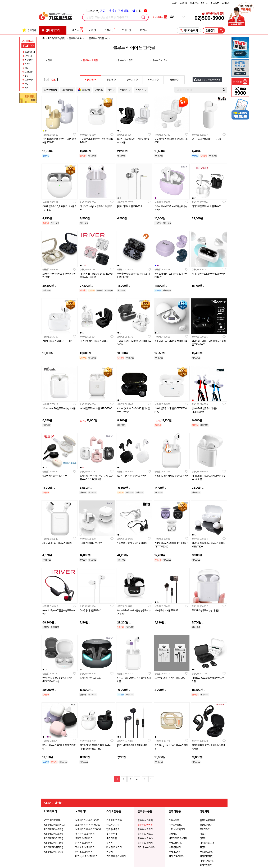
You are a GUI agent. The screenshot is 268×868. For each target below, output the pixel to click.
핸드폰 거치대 (113, 825)
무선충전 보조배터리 (85, 834)
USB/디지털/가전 (57, 38)
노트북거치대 (175, 847)
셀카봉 (110, 843)
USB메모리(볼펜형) (54, 847)
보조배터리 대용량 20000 (88, 829)
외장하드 (173, 834)
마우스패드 (174, 820)
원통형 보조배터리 (84, 843)
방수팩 (110, 852)
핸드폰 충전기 (113, 829)
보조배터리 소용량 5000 (87, 820)
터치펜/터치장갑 (114, 847)
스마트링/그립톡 (114, 820)
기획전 (92, 30)
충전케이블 (112, 838)
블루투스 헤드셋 (160, 60)
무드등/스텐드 (206, 852)
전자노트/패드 (175, 843)
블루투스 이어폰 (90, 60)
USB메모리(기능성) (54, 852)
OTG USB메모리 (53, 820)
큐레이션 (109, 30)
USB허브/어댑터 (177, 829)
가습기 (203, 834)
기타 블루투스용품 (146, 847)
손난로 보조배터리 (84, 852)
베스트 (78, 30)
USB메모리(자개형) (54, 843)
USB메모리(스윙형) (54, 834)
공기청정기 (205, 829)
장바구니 (204, 3)
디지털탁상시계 (207, 843)
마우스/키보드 (175, 825)
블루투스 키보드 (145, 834)
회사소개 (226, 3)
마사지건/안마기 (208, 861)
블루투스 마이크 (145, 829)
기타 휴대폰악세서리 (116, 856)
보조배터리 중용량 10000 (88, 825)
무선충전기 (112, 834)
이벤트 (144, 30)
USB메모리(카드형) (54, 838)
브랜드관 (126, 30)
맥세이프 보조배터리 (85, 847)
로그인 (175, 3)
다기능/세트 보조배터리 (86, 856)
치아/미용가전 (206, 856)
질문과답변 (215, 3)
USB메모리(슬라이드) (55, 825)
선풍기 (203, 838)
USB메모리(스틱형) (54, 829)
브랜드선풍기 (206, 825)
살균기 (203, 847)
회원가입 (184, 3)
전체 (50, 60)
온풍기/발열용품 (208, 820)
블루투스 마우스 (145, 838)
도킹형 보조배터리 (84, 838)
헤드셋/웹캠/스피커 (178, 838)
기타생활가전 (206, 865)
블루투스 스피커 (145, 820)
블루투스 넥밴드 (125, 60)
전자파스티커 (175, 852)
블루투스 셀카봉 (145, 843)
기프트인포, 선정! (116, 11)
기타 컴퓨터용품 (176, 856)
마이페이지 (194, 3)
